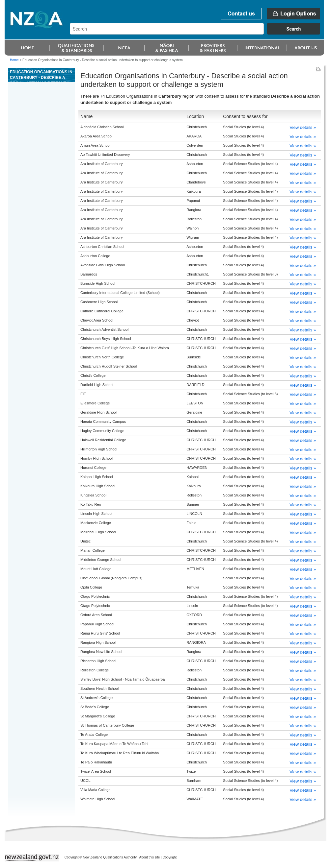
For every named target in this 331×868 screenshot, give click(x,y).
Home (14, 60)
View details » (303, 127)
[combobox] (198, 33)
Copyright (170, 857)
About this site (150, 857)
